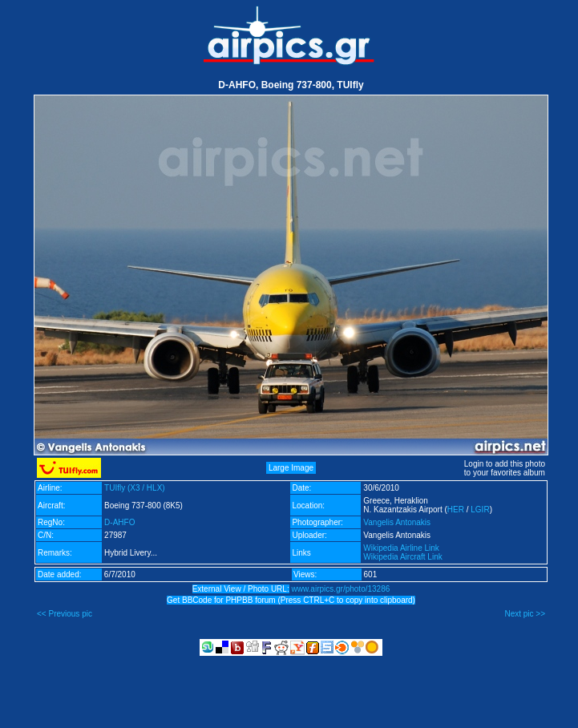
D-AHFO (119, 522)
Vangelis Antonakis (397, 522)
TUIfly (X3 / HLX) (135, 488)
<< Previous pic (65, 614)
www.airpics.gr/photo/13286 (340, 589)
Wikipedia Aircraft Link (402, 557)
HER (456, 510)
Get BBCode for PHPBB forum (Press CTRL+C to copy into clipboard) (291, 600)
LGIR (480, 510)
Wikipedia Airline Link (401, 548)
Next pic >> (525, 614)
